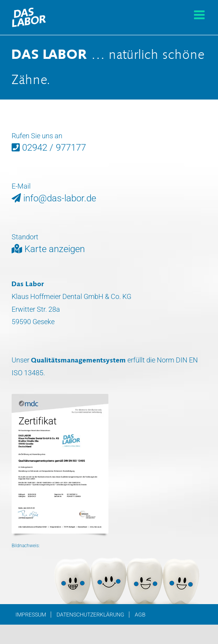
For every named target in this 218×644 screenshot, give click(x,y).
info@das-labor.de (54, 198)
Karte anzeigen (48, 249)
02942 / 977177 (49, 148)
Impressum (31, 615)
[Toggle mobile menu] (200, 15)
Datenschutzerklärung (90, 615)
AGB (140, 615)
